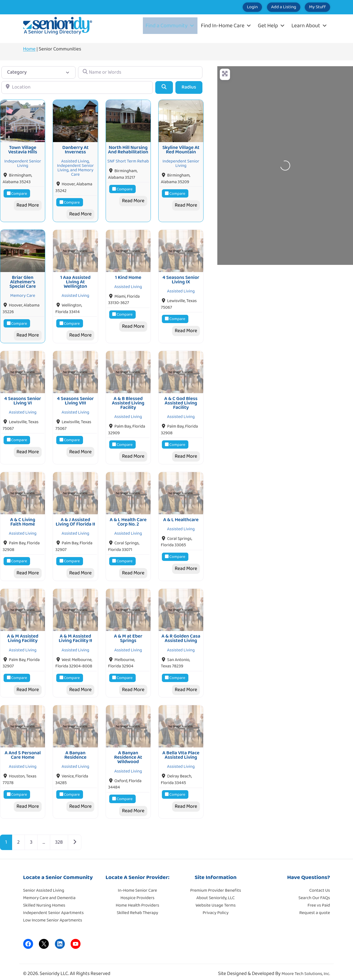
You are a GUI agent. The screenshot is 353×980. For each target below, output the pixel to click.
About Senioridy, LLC (216, 893)
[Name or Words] (140, 72)
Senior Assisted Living (44, 886)
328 (59, 837)
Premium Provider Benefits (215, 886)
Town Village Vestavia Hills (23, 149)
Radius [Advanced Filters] (189, 87)
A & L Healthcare (181, 516)
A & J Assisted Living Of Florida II (75, 518)
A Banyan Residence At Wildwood (128, 753)
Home (29, 49)
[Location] (77, 87)
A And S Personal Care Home (23, 750)
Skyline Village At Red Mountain (181, 149)
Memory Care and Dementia (49, 893)
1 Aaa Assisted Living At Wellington (75, 280)
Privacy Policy (216, 908)
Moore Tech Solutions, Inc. (306, 969)
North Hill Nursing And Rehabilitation (128, 149)
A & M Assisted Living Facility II (75, 634)
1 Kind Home (128, 276)
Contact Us (320, 886)
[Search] (164, 87)
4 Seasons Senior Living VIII (76, 398)
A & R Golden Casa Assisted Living (181, 634)
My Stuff (314, 7)
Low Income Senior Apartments (53, 915)
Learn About (309, 26)
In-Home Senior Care (137, 886)
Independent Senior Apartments (54, 908)
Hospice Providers (137, 893)
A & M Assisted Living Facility (23, 634)
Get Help (272, 26)
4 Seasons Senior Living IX (181, 278)
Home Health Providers (138, 900)
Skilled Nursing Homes (44, 900)
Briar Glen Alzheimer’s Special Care (23, 280)
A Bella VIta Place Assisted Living (181, 750)
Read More (28, 204)
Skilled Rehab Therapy (137, 908)
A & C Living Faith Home (23, 518)
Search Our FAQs (314, 893)
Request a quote (315, 908)
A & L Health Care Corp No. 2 (128, 518)
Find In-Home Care (226, 26)
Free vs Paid (319, 900)
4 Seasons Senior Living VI (23, 398)
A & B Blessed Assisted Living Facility (128, 400)
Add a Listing (273, 7)
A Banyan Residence (75, 750)
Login (236, 7)
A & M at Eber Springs (128, 634)
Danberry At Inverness (75, 149)
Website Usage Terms (216, 900)
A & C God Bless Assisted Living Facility (181, 400)
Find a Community (170, 26)
